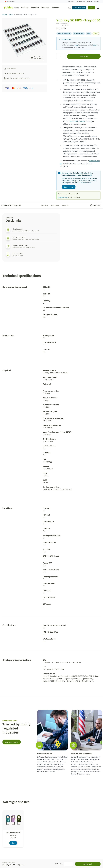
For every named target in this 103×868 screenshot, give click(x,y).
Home (5, 15)
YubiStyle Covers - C (13, 832)
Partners (89, 2)
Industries (65, 205)
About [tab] (17, 8)
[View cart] (98, 8)
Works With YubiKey (77, 121)
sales (95, 45)
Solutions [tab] (55, 8)
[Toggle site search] (70, 8)
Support (97, 2)
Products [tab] (25, 8)
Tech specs (55, 205)
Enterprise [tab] (35, 8)
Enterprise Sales (79, 8)
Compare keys (63, 197)
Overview (45, 205)
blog (76, 45)
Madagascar (10, 2)
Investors (71, 2)
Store (91, 8)
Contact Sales (80, 2)
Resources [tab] (45, 8)
